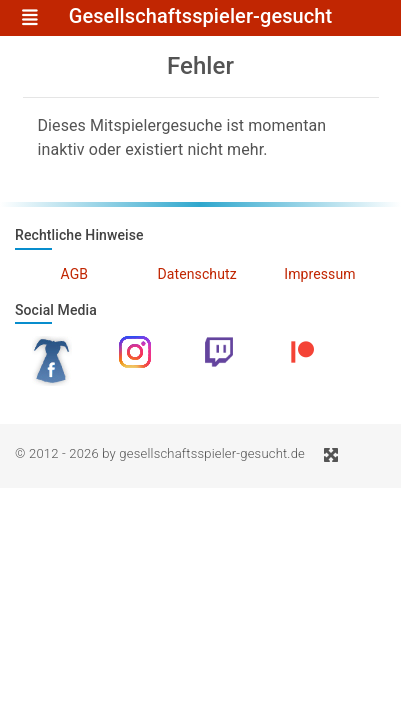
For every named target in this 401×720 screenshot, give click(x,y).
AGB (75, 274)
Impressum (319, 274)
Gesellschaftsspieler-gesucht (201, 17)
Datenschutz (197, 274)
